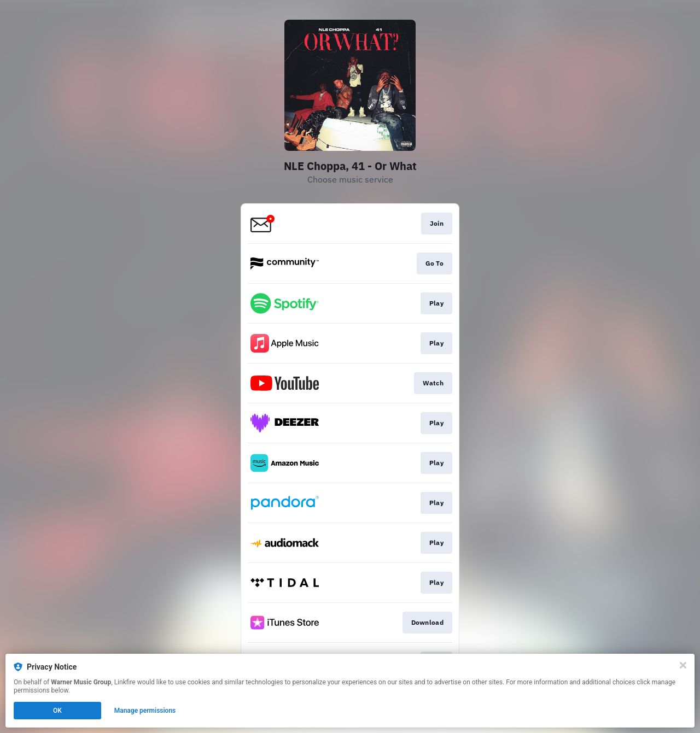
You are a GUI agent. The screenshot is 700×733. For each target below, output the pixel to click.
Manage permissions (145, 711)
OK (57, 711)
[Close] (683, 665)
